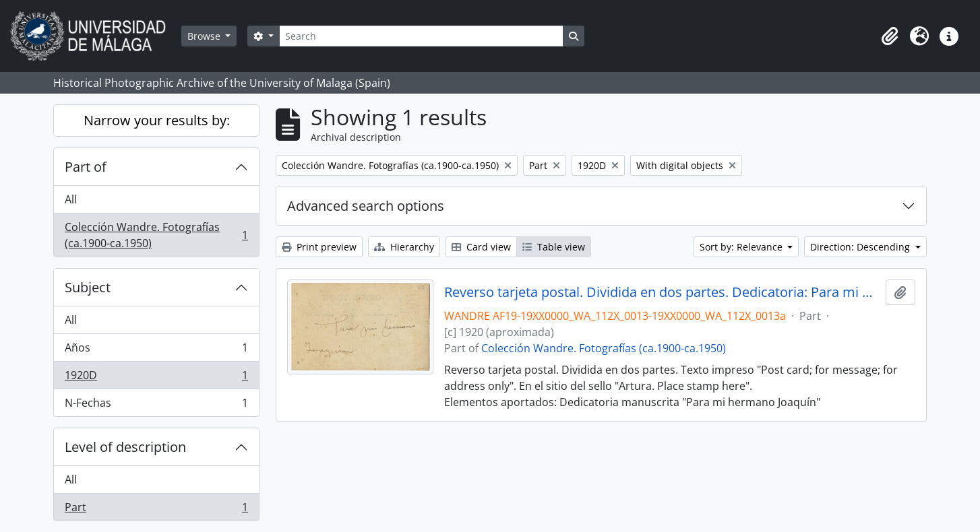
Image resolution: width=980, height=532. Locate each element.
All (71, 199)
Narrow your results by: (157, 120)
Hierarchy (404, 247)
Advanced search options (366, 206)
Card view (481, 247)
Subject (88, 287)
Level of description (125, 447)
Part (156, 510)
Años (156, 351)
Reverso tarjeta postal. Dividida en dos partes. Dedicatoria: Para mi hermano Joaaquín (662, 292)
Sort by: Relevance (742, 247)
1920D (156, 378)
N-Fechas (156, 405)
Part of (86, 167)
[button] (890, 36)
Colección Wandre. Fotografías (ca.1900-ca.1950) (156, 235)
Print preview (319, 247)
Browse (205, 36)
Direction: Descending (861, 247)
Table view (554, 247)
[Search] (421, 36)
